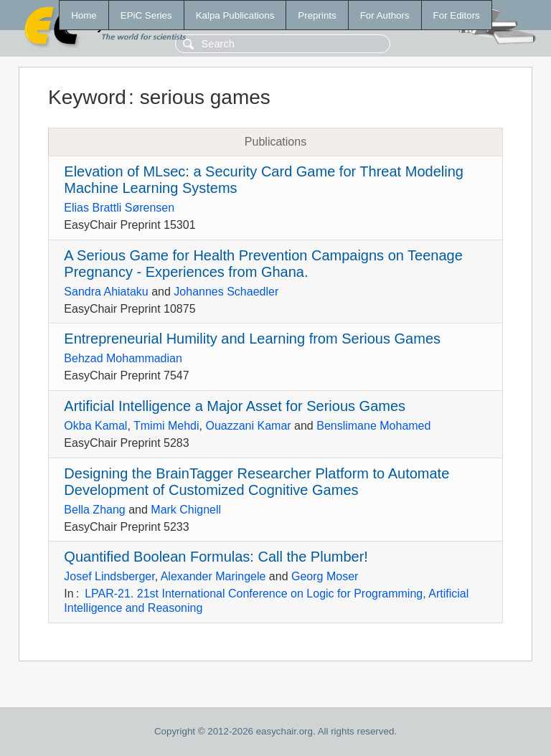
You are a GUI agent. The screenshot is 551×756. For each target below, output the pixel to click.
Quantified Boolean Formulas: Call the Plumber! (216, 557)
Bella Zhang (94, 510)
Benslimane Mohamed (373, 426)
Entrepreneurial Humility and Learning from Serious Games (252, 339)
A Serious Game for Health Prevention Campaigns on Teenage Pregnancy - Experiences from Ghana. (263, 264)
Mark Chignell (186, 510)
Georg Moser (325, 576)
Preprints (317, 15)
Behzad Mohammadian (123, 358)
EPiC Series (146, 15)
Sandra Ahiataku (106, 292)
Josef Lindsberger (109, 576)
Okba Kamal (95, 426)
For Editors (457, 15)
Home (84, 15)
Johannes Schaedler (226, 292)
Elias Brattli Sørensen (119, 208)
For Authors (385, 15)
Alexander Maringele (213, 576)
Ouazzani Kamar (248, 426)
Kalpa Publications (235, 15)
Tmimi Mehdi (166, 426)
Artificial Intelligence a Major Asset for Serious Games (235, 406)
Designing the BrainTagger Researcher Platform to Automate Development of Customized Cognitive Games (256, 482)
